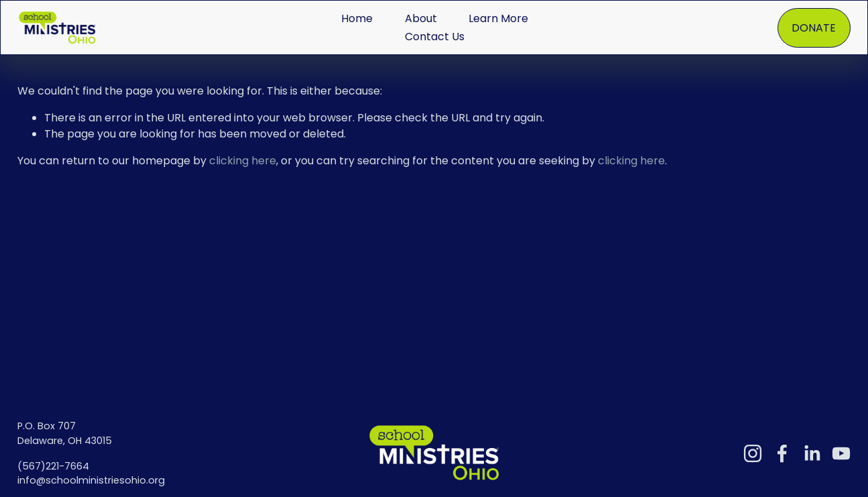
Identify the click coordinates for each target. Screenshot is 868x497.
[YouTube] (841, 453)
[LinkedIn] (812, 453)
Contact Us (435, 37)
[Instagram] (753, 453)
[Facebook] (782, 453)
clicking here (243, 161)
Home (357, 18)
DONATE (814, 28)
